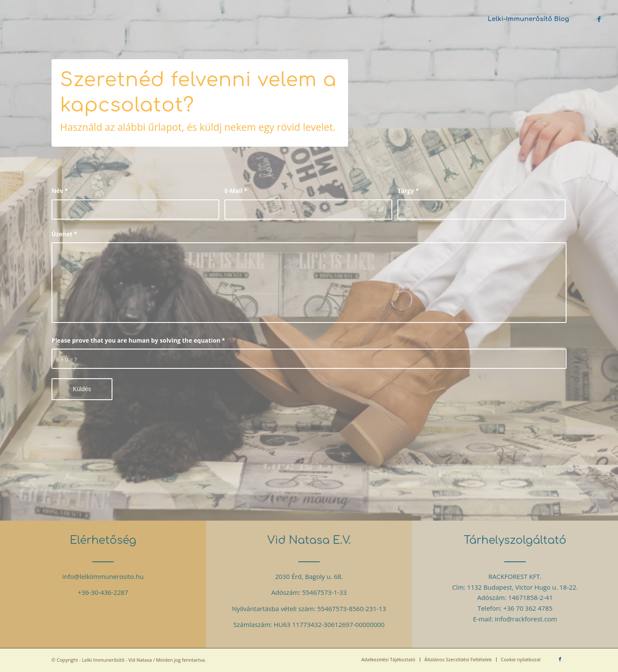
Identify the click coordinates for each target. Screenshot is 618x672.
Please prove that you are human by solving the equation (138, 340)
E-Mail (236, 191)
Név (60, 191)
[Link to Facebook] (599, 19)
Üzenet (64, 234)
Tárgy (408, 191)
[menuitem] (528, 19)
